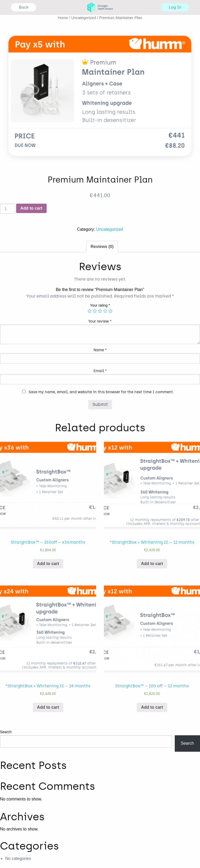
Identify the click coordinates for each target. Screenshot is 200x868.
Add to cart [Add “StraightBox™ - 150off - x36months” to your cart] (48, 564)
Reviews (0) (102, 247)
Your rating (100, 305)
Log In (175, 7)
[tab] (102, 247)
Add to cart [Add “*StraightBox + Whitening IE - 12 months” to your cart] (152, 564)
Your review (100, 321)
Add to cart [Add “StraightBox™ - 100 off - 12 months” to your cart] (152, 707)
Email (100, 371)
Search (6, 732)
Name (100, 350)
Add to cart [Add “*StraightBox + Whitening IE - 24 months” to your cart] (48, 707)
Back (24, 7)
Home (63, 18)
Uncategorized (84, 18)
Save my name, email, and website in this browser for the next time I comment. (101, 392)
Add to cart (31, 208)
